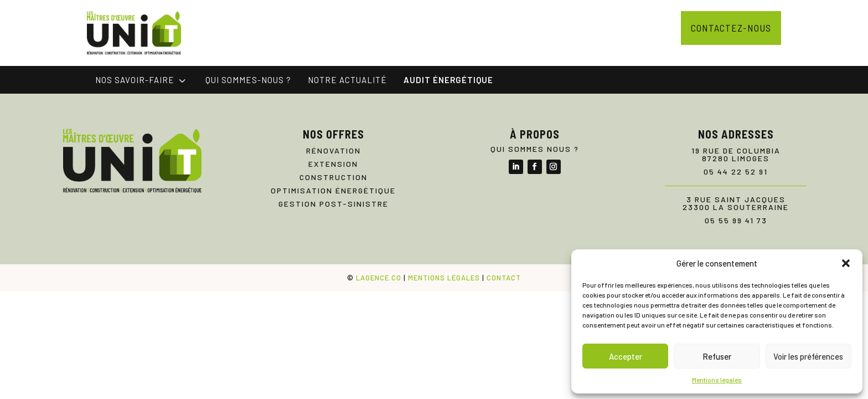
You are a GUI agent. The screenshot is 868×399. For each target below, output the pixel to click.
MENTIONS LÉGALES (444, 278)
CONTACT (504, 278)
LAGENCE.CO (379, 278)
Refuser (717, 356)
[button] (846, 263)
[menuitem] (142, 80)
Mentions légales (717, 380)
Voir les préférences (808, 356)
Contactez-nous (731, 28)
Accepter (626, 356)
